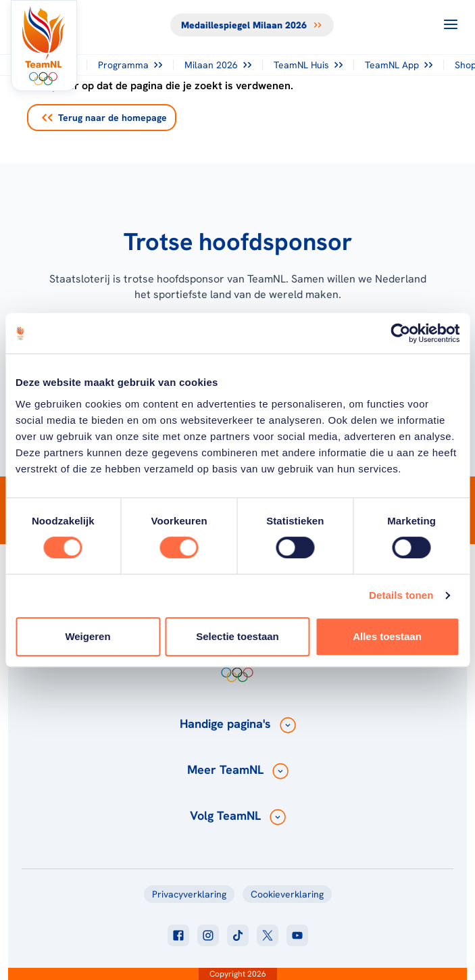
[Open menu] (451, 24)
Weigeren (87, 636)
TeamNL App (399, 65)
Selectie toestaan (237, 636)
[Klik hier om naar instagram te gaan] (208, 935)
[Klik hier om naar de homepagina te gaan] (44, 46)
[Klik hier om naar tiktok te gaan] (238, 935)
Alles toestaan (387, 636)
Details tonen (401, 595)
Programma (130, 65)
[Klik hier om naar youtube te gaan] (297, 935)
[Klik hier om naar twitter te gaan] (268, 935)
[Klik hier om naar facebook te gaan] (178, 935)
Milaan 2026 (218, 65)
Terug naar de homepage (104, 118)
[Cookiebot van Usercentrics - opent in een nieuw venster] (400, 333)
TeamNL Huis (308, 65)
